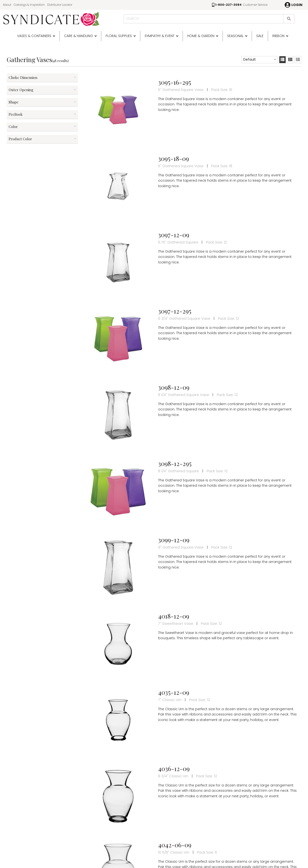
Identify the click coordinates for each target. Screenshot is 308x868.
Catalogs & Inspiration (29, 5)
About (7, 5)
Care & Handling (78, 36)
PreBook (16, 114)
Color (13, 127)
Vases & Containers (34, 36)
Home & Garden (201, 36)
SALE (260, 36)
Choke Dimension (23, 77)
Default (250, 59)
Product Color (20, 139)
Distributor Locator (60, 5)
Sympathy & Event (160, 36)
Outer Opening (21, 90)
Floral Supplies (119, 36)
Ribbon (278, 36)
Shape (14, 102)
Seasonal (235, 36)
